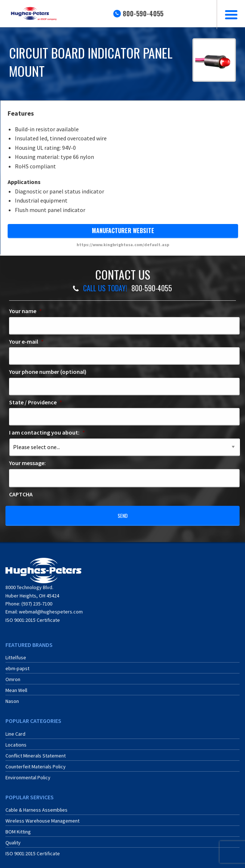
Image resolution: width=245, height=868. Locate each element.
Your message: (27, 463)
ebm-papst (17, 664)
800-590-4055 (143, 13)
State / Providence (36, 402)
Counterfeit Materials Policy (36, 762)
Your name (25, 311)
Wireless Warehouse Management (42, 816)
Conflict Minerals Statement (36, 751)
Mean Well (16, 686)
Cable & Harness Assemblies (36, 805)
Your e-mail (26, 341)
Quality (13, 838)
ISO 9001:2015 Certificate (33, 615)
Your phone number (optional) (48, 372)
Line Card (15, 729)
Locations (16, 740)
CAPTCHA (21, 494)
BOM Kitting (18, 827)
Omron (13, 675)
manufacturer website (123, 231)
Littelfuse (16, 653)
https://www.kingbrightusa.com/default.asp (123, 245)
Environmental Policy (28, 773)
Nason (12, 697)
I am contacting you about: (47, 432)
